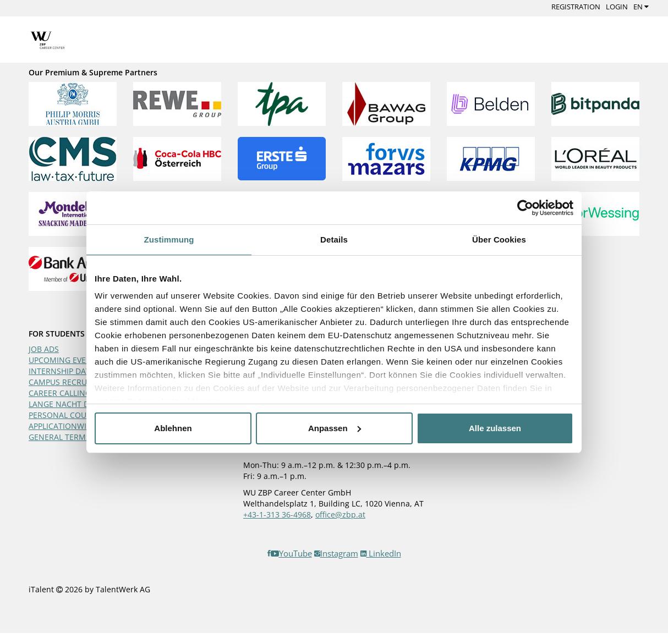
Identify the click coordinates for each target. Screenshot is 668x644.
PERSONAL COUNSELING (74, 415)
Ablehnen (173, 428)
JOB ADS (44, 349)
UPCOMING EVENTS (65, 360)
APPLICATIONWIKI (61, 426)
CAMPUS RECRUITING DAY (76, 382)
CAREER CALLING (60, 393)
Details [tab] (334, 240)
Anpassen (335, 428)
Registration (576, 7)
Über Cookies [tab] (499, 240)
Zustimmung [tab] (169, 240)
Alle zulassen (495, 428)
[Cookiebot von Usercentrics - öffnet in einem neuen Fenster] (525, 208)
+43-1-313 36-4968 (277, 514)
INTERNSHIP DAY (59, 371)
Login (617, 7)
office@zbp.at (340, 514)
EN (641, 7)
